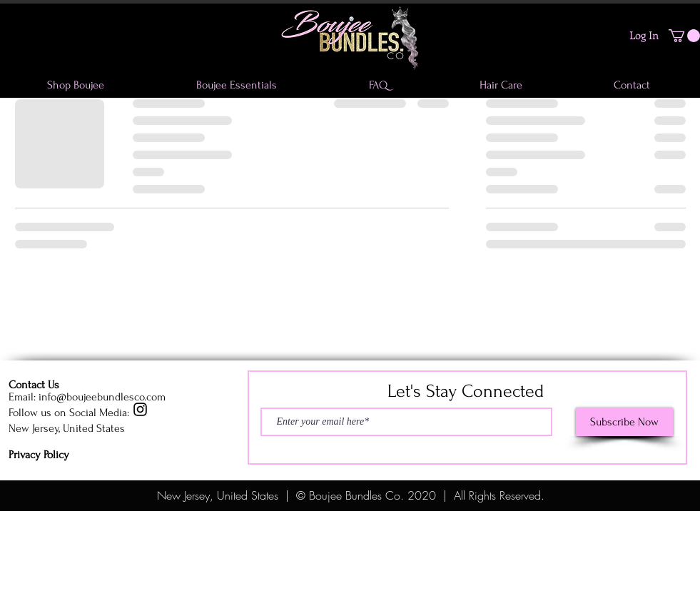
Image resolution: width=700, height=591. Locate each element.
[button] (684, 36)
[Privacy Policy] (59, 455)
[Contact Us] (59, 385)
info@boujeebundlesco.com (102, 397)
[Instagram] (140, 409)
